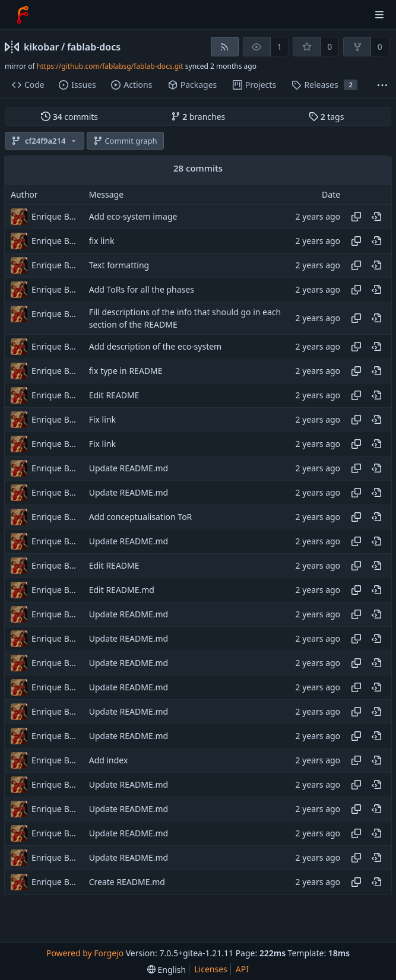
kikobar (42, 47)
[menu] (167, 970)
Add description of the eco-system (156, 347)
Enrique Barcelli (55, 216)
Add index (109, 761)
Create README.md (127, 882)
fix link (102, 241)
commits (69, 117)
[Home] (23, 15)
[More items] (382, 85)
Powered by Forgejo (85, 953)
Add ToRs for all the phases (142, 289)
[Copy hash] (356, 217)
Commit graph (125, 141)
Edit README (114, 396)
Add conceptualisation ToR (141, 517)
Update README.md (129, 469)
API (242, 969)
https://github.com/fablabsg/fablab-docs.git (110, 66)
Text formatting (119, 265)
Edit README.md (122, 590)
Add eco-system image (133, 216)
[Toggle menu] (379, 15)
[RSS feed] (225, 47)
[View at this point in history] (376, 217)
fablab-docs (94, 47)
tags (326, 117)
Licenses (211, 969)
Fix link (102, 420)
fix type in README (126, 371)
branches (198, 117)
